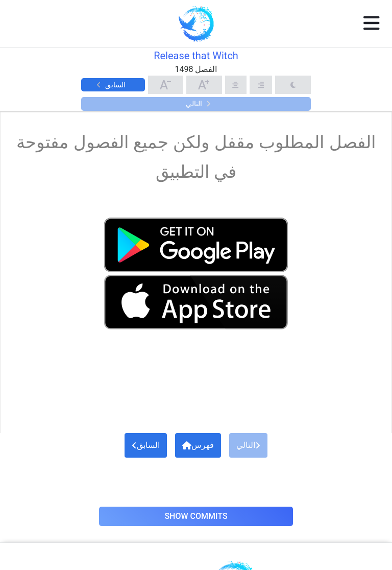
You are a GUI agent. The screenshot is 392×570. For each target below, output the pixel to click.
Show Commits (196, 516)
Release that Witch (196, 56)
